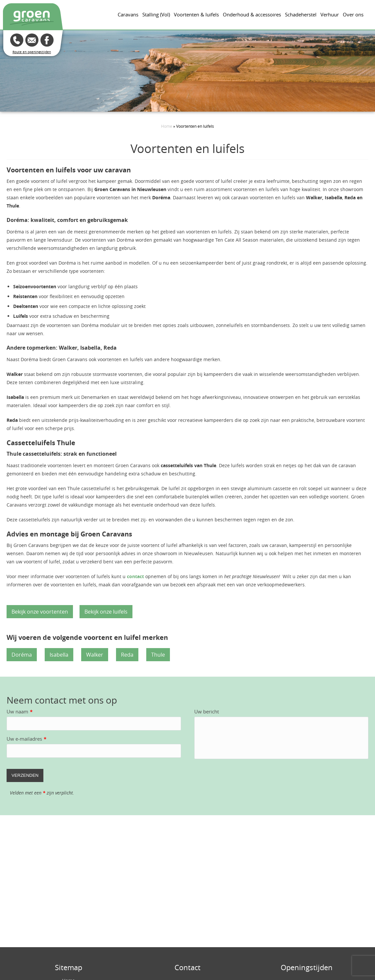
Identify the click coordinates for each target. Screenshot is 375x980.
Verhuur (330, 14)
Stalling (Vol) (156, 14)
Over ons (353, 14)
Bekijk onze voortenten (40, 612)
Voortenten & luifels (196, 14)
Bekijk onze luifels (106, 612)
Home (167, 126)
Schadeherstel (301, 14)
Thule (158, 655)
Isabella (59, 655)
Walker (95, 655)
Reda (127, 655)
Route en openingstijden (32, 52)
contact (135, 576)
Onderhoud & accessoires (252, 14)
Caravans (128, 14)
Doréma (22, 655)
